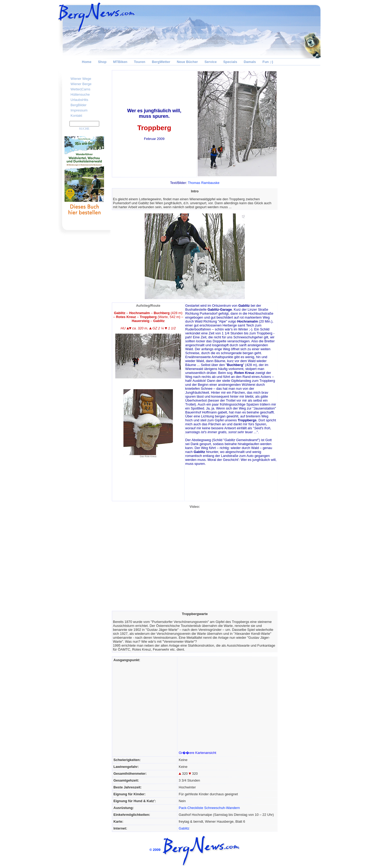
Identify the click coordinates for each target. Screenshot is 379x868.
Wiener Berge (81, 84)
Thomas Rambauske (204, 183)
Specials (230, 62)
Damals (250, 62)
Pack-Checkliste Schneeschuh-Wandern (209, 808)
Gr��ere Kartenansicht (197, 753)
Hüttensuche (80, 94)
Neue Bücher (187, 62)
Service (211, 62)
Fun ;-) (268, 62)
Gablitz (184, 828)
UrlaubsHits (79, 100)
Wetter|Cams (80, 89)
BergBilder (79, 105)
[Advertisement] (300, 149)
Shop (102, 62)
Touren (140, 62)
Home (87, 62)
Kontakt (76, 116)
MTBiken (120, 62)
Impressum (79, 110)
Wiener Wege (81, 79)
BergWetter (161, 62)
